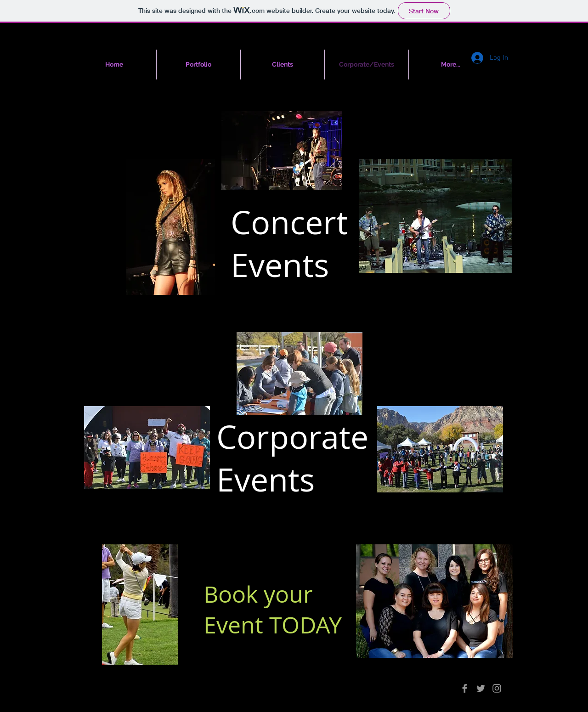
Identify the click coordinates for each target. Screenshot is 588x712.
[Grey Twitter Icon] (481, 688)
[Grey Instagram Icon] (497, 688)
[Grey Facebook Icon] (465, 688)
